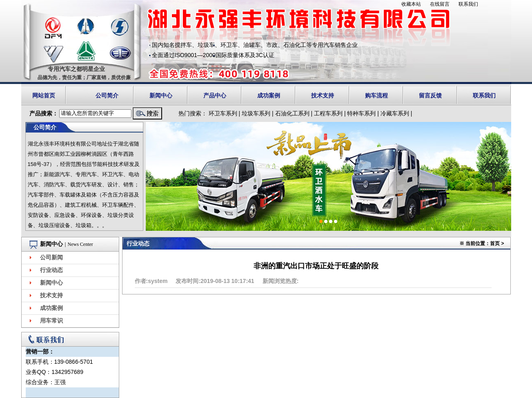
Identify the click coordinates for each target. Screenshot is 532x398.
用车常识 (51, 321)
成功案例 (269, 95)
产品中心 (215, 95)
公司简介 (107, 95)
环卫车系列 (223, 113)
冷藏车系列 (395, 113)
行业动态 (51, 270)
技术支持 (323, 95)
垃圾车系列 (256, 113)
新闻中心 (161, 95)
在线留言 (440, 4)
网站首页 (44, 95)
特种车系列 (361, 113)
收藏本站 (411, 4)
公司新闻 (51, 258)
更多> (102, 340)
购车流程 (376, 95)
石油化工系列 (292, 113)
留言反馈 (430, 95)
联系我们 (468, 4)
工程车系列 (328, 113)
